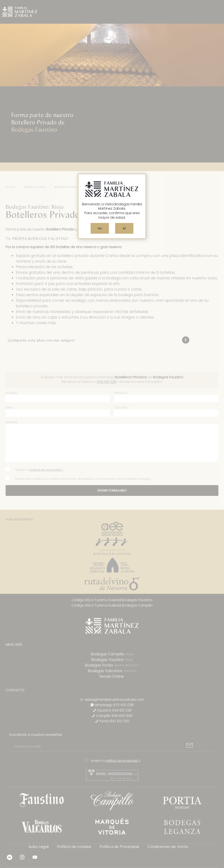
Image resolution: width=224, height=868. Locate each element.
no (100, 228)
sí (124, 228)
